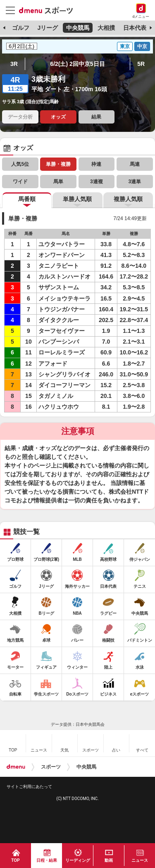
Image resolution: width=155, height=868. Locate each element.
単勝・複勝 (58, 164)
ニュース (140, 860)
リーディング (78, 860)
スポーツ (51, 767)
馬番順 (27, 199)
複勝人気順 (128, 199)
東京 (125, 46)
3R (14, 64)
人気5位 (20, 164)
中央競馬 (78, 28)
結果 (96, 117)
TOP (15, 860)
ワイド (20, 182)
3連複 (97, 182)
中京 (142, 46)
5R (141, 64)
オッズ (58, 117)
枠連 (96, 164)
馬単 (58, 182)
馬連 (135, 164)
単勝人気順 (77, 199)
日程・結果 (47, 860)
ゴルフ (21, 28)
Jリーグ (48, 28)
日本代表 (135, 28)
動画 (109, 860)
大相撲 (106, 28)
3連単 (135, 182)
